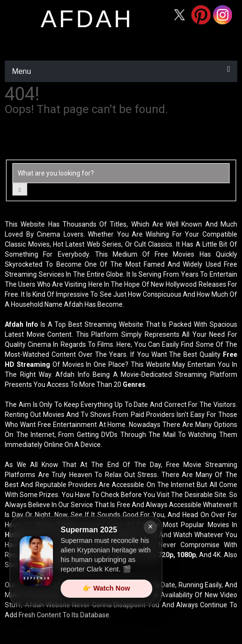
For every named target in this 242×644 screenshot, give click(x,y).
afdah (87, 19)
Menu (21, 71)
